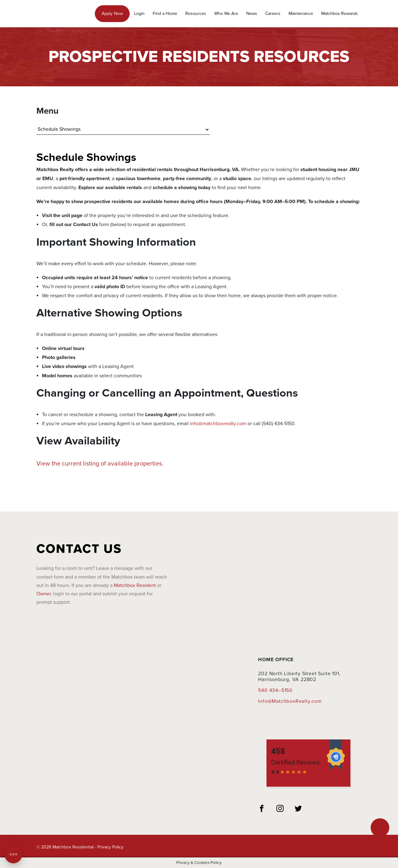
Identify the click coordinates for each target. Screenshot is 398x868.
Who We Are (226, 14)
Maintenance (301, 14)
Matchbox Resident (135, 585)
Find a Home (165, 14)
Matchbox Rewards (340, 14)
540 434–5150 (275, 690)
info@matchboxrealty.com (218, 424)
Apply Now (112, 14)
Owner (44, 594)
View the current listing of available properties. (100, 464)
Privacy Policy (110, 847)
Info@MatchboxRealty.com (290, 701)
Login (139, 14)
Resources (196, 14)
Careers (273, 14)
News (252, 14)
